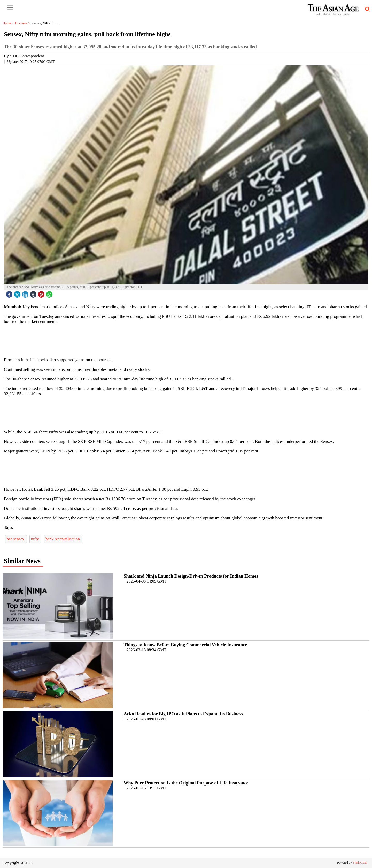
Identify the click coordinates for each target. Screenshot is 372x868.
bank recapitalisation (63, 539)
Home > (9, 23)
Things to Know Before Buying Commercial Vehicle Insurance (185, 645)
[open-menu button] (10, 8)
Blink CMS (360, 863)
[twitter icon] (18, 293)
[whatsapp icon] (50, 293)
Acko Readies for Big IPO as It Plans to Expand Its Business (183, 714)
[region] (186, 340)
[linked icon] (26, 293)
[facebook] (10, 293)
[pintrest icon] (42, 293)
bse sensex (16, 539)
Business (23, 23)
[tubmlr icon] (34, 293)
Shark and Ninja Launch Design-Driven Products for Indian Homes (191, 576)
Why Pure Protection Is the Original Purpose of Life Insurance (186, 783)
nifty (35, 539)
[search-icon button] (367, 9)
